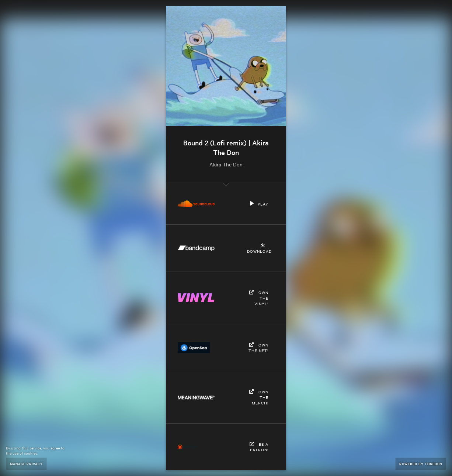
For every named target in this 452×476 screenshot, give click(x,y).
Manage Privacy (26, 464)
